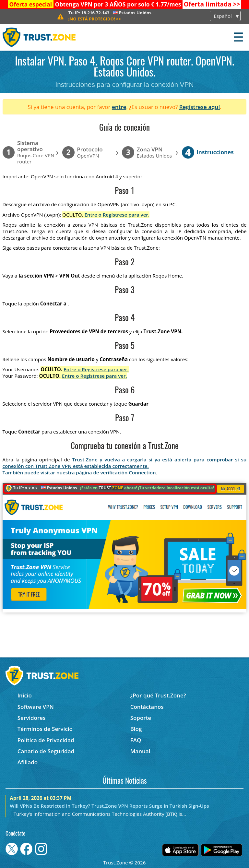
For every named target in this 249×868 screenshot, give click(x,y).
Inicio (25, 695)
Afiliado (28, 762)
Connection (142, 472)
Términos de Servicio (45, 729)
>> (212, 4)
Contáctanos (147, 707)
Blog (136, 729)
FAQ (136, 740)
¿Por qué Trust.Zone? (158, 695)
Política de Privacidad (46, 740)
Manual (140, 751)
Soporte (141, 718)
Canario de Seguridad (46, 751)
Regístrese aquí (200, 107)
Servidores (32, 718)
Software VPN (36, 707)
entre (119, 107)
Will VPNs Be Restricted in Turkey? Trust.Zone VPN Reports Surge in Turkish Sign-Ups (109, 806)
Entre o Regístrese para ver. (117, 215)
